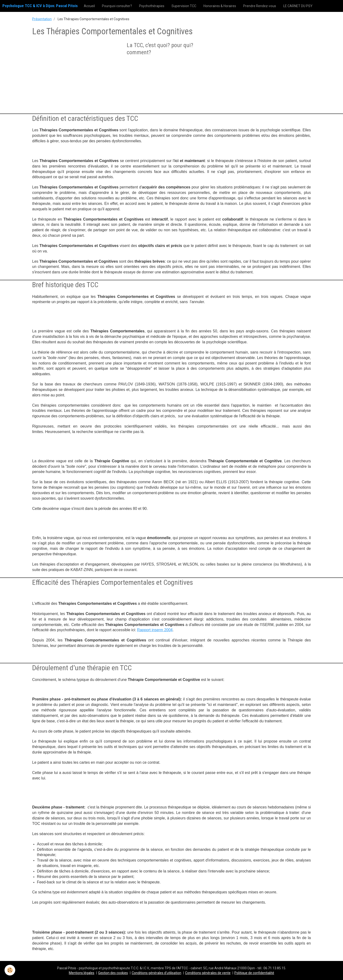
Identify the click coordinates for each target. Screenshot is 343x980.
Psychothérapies (152, 6)
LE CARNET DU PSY (298, 6)
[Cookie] (10, 970)
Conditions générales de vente (208, 973)
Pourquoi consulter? (117, 6)
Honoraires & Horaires (220, 6)
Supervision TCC (184, 6)
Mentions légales (82, 973)
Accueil (89, 6)
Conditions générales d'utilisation (156, 973)
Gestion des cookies (113, 973)
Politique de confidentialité (254, 973)
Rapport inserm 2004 (155, 630)
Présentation (42, 19)
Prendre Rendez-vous (260, 6)
